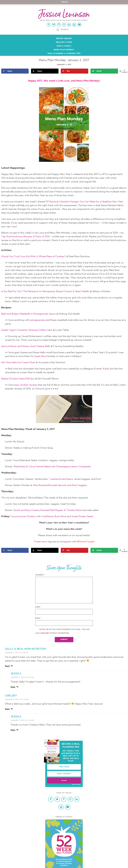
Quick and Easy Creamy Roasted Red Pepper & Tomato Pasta (48, 510)
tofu (79, 298)
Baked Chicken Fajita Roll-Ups (18, 379)
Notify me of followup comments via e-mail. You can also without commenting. (62, 631)
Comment (40, 575)
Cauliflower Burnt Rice (54, 517)
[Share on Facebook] (15, 71)
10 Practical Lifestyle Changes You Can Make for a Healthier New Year (84, 202)
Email (38, 618)
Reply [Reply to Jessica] (13, 687)
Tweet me (39, 542)
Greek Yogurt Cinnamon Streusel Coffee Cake (27, 330)
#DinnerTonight (86, 542)
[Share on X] (45, 71)
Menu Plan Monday (64, 50)
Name (38, 607)
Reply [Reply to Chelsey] (7, 709)
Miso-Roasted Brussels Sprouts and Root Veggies (60, 485)
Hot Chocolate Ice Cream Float (18, 363)
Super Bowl (40, 356)
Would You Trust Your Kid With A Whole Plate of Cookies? (33, 257)
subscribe (45, 633)
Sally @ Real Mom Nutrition (25, 649)
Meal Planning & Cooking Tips (64, 54)
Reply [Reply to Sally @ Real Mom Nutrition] (7, 666)
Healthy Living (64, 42)
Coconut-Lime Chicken (23, 517)
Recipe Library (64, 39)
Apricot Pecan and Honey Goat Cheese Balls (26, 346)
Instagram (65, 542)
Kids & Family (64, 46)
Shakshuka (19, 467)
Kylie (105, 369)
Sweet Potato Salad (82, 517)
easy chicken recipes (26, 385)
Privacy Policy (76, 785)
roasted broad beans (61, 479)
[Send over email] (104, 71)
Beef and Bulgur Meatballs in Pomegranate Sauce (28, 314)
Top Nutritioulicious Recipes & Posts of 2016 (25, 237)
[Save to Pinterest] (74, 71)
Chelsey (11, 696)
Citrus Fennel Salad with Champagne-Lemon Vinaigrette (60, 467)
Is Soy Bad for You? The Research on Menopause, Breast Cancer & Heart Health (45, 291)
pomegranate (37, 320)
